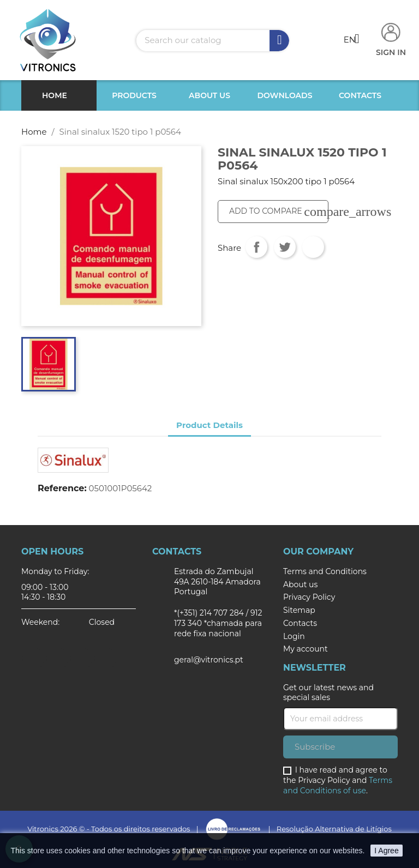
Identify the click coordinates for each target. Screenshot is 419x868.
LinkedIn (105, 659)
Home (55, 95)
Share (256, 247)
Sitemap (299, 610)
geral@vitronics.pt (209, 660)
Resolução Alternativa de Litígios (334, 829)
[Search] (213, 41)
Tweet (285, 247)
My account (306, 649)
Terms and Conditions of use (338, 785)
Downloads (285, 95)
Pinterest (313, 247)
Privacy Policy (309, 597)
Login (294, 636)
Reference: (62, 489)
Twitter (57, 659)
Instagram (81, 659)
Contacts (360, 95)
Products (134, 95)
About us (209, 95)
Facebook (33, 659)
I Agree (386, 851)
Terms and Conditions (325, 571)
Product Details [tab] (209, 425)
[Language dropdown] (356, 40)
